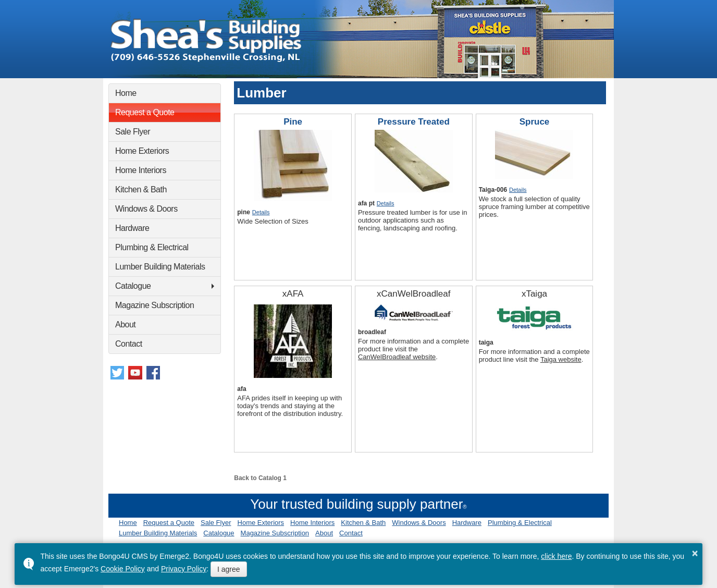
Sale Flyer (133, 132)
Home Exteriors (142, 151)
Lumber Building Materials (160, 267)
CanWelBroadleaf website (397, 357)
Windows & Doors (146, 209)
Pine (293, 122)
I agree (229, 569)
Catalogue (133, 286)
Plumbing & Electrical (152, 247)
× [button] (695, 553)
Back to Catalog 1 (260, 478)
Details (261, 212)
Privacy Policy (184, 569)
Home (126, 93)
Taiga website (561, 359)
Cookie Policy (123, 569)
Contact (129, 344)
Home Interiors (141, 170)
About (125, 324)
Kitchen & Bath (141, 189)
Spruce (535, 122)
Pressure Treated (414, 122)
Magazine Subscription (154, 305)
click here (556, 556)
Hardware (132, 228)
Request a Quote (145, 112)
